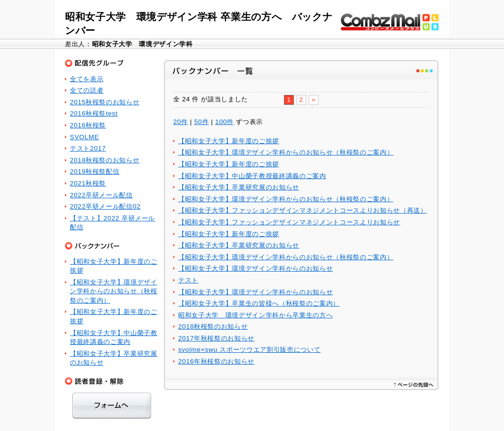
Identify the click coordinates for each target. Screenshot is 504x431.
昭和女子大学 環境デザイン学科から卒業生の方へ (255, 315)
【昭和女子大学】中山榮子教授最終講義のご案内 (252, 176)
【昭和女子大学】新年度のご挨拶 (229, 141)
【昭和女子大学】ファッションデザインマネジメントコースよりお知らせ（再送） (303, 210)
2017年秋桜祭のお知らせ (216, 338)
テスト (188, 280)
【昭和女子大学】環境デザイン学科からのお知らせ (255, 268)
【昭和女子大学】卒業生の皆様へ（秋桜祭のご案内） (259, 303)
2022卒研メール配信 (101, 195)
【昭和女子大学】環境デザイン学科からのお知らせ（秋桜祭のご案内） (286, 152)
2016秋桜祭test (94, 113)
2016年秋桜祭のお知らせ (216, 361)
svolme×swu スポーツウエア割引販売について (249, 350)
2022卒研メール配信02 (105, 206)
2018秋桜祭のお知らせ (213, 326)
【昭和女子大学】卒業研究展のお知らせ (239, 187)
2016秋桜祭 (88, 125)
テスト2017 (88, 148)
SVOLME (84, 137)
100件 (224, 122)
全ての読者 (87, 90)
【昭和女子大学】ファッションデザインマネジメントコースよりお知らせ (289, 222)
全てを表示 (87, 79)
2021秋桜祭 (88, 183)
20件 (181, 122)
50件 (202, 122)
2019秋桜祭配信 (95, 171)
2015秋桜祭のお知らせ (105, 102)
